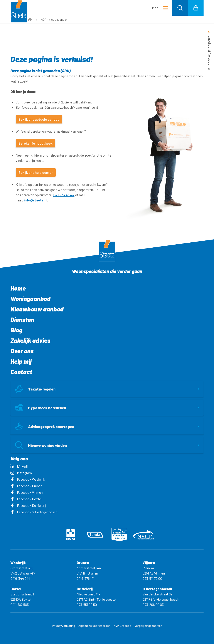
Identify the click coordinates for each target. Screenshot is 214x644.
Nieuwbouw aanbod (37, 309)
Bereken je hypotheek (35, 143)
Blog (16, 330)
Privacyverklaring (64, 626)
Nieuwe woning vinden (41, 445)
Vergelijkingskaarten (148, 626)
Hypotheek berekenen (41, 408)
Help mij (21, 361)
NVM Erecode (122, 626)
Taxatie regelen (35, 389)
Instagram (21, 473)
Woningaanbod (30, 299)
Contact (21, 372)
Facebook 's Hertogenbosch (34, 512)
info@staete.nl (36, 200)
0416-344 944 (64, 195)
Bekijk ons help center (36, 172)
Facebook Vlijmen (27, 492)
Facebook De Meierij (28, 505)
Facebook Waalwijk (28, 479)
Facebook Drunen (26, 486)
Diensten (22, 319)
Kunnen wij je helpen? (209, 53)
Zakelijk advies (30, 340)
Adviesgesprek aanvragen (45, 426)
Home (18, 288)
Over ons (22, 351)
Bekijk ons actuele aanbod (39, 119)
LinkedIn (20, 466)
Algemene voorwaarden (94, 626)
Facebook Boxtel (26, 499)
